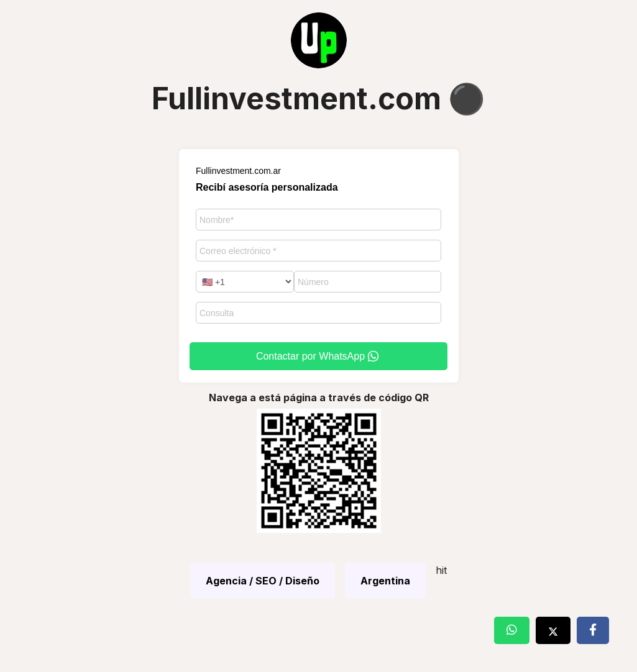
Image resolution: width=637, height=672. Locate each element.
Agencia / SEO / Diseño (263, 581)
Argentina (385, 581)
